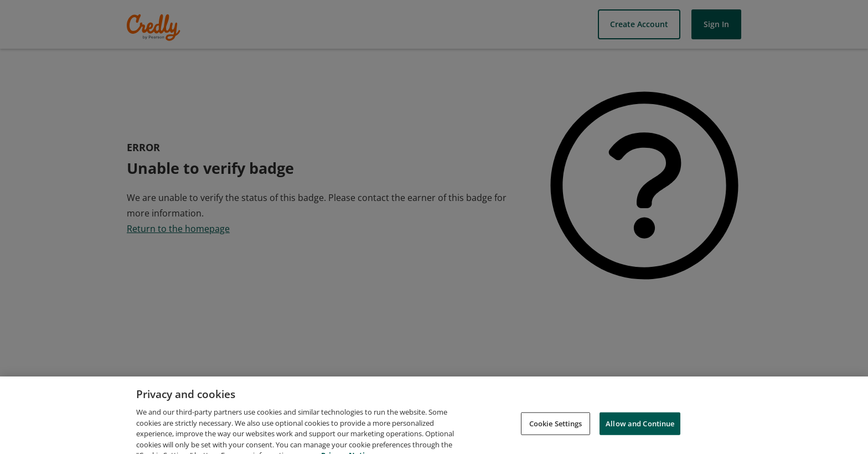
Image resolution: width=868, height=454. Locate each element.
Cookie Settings (556, 431)
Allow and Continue (640, 431)
